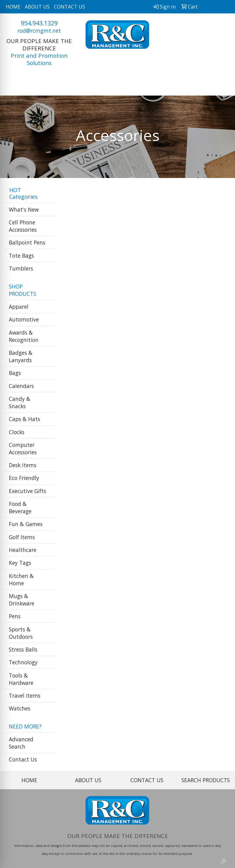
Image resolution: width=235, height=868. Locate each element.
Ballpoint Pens (27, 242)
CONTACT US (69, 7)
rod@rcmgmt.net (39, 31)
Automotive (24, 319)
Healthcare (23, 550)
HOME (13, 7)
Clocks (17, 432)
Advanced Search (21, 743)
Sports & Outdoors (21, 633)
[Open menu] (223, 87)
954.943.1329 (39, 23)
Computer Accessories (23, 449)
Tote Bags (21, 256)
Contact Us (23, 759)
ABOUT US (37, 7)
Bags (15, 373)
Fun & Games (26, 524)
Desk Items (23, 465)
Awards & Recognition (24, 336)
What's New (24, 209)
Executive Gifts (28, 491)
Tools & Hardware (21, 679)
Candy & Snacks (20, 402)
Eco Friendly (24, 478)
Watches (20, 708)
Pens (15, 616)
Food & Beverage (20, 507)
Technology (23, 662)
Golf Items (22, 537)
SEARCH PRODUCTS (206, 780)
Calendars (21, 386)
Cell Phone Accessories (23, 226)
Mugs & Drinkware (22, 600)
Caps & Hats (24, 419)
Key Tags (20, 563)
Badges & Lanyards (21, 356)
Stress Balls (23, 649)
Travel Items (25, 695)
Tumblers (21, 268)
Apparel (19, 307)
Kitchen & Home (21, 579)
